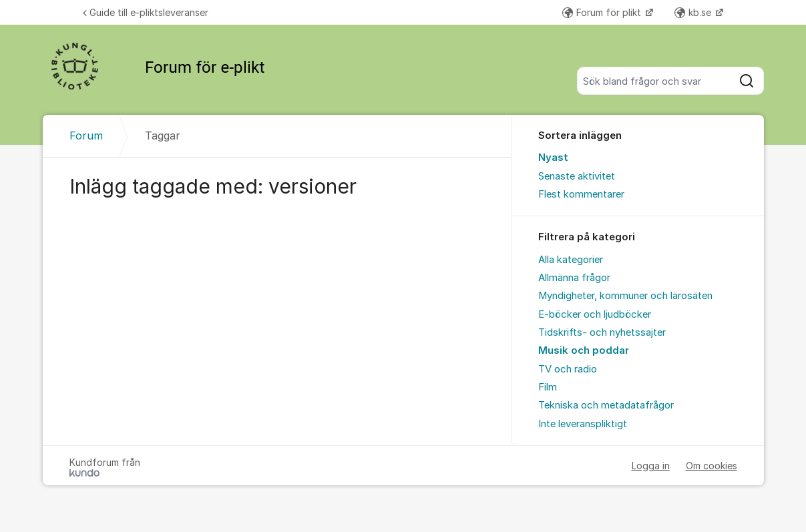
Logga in (651, 466)
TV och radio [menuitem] (568, 369)
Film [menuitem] (548, 387)
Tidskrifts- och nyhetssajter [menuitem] (602, 332)
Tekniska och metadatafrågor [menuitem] (606, 405)
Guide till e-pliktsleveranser (146, 12)
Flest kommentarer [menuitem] (581, 194)
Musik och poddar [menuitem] (584, 350)
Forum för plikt (603, 12)
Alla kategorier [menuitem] (571, 260)
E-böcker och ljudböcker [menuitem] (595, 314)
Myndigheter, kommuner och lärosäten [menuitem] (625, 296)
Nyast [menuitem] (553, 158)
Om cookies (712, 466)
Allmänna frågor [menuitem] (574, 278)
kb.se (694, 12)
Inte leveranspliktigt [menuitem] (583, 424)
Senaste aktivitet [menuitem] (577, 176)
